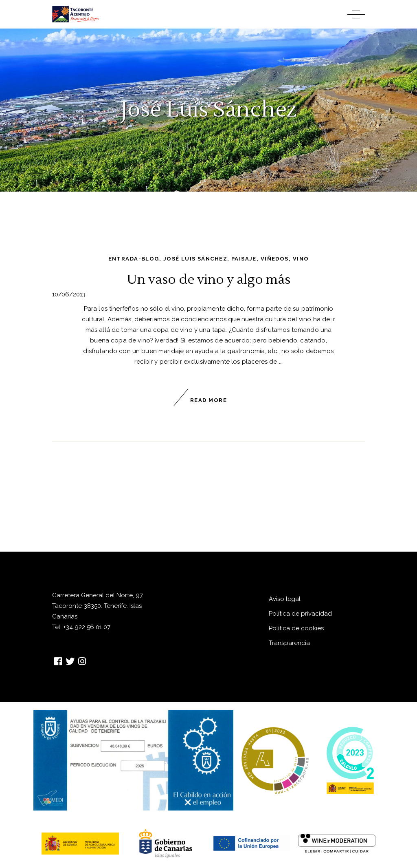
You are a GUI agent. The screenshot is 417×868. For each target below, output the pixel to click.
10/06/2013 (69, 294)
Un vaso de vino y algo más (208, 279)
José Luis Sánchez (195, 259)
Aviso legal (285, 599)
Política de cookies (296, 628)
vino (301, 259)
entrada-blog (134, 259)
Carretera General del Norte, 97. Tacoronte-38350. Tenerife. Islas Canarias (98, 606)
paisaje (244, 259)
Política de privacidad (300, 614)
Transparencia (289, 643)
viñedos (275, 259)
